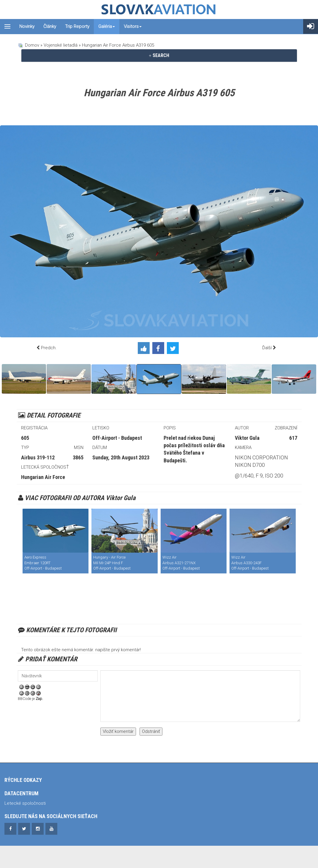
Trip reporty (77, 26)
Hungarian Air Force (43, 477)
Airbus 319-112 (38, 457)
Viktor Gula (247, 438)
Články (50, 26)
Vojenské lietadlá (61, 45)
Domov (32, 45)
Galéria (107, 26)
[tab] (159, 56)
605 (25, 438)
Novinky (27, 26)
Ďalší (267, 348)
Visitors (133, 26)
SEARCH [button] (159, 55)
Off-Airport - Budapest (117, 438)
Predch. (49, 348)
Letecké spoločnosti (25, 803)
